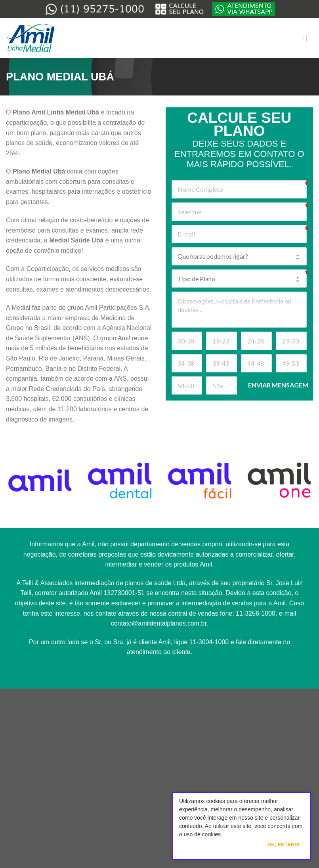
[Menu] (308, 38)
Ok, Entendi (284, 845)
